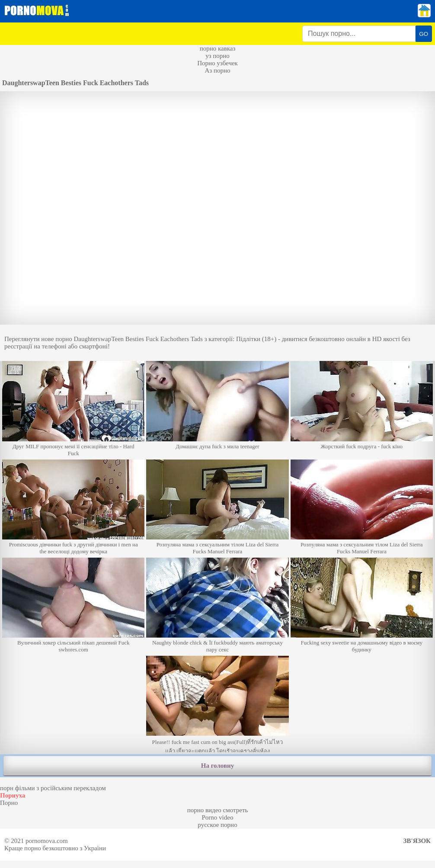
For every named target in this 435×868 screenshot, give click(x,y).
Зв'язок (417, 841)
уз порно (217, 56)
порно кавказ (218, 48)
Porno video (218, 817)
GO (424, 34)
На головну (217, 766)
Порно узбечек (217, 63)
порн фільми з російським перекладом (53, 788)
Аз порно (217, 70)
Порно (9, 803)
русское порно (217, 825)
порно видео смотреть (218, 810)
